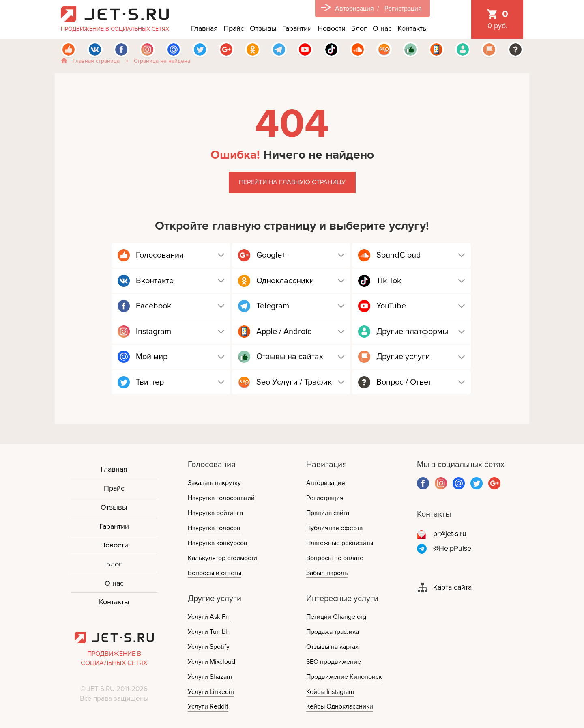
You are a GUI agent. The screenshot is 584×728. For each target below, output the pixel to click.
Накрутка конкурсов (218, 543)
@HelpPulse (452, 548)
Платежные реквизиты (340, 543)
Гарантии (297, 28)
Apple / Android (284, 332)
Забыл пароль (327, 573)
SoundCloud (399, 255)
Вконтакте (155, 281)
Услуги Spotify (209, 647)
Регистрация (403, 9)
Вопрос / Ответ (404, 382)
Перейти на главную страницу (292, 182)
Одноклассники (285, 281)
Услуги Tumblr (208, 632)
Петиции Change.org (336, 617)
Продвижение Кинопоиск (344, 677)
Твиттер (150, 382)
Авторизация (354, 9)
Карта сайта (452, 587)
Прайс (234, 28)
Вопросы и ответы (215, 573)
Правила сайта (328, 513)
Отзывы (263, 28)
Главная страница (96, 61)
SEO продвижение (334, 662)
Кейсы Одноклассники (340, 706)
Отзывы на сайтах (290, 357)
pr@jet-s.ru (450, 534)
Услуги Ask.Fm (209, 617)
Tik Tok (389, 281)
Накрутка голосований (221, 498)
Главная (204, 28)
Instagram (154, 332)
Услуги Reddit (208, 706)
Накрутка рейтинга (215, 513)
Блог (359, 28)
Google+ (271, 255)
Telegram (273, 306)
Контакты (413, 28)
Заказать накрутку (214, 483)
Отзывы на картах (332, 647)
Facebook (154, 306)
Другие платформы (412, 332)
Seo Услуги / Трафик (294, 382)
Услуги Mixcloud (211, 662)
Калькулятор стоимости (222, 558)
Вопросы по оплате (335, 558)
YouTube (391, 306)
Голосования (160, 255)
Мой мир (152, 357)
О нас (382, 28)
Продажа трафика (333, 632)
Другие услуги (403, 357)
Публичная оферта (334, 528)
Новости (332, 28)
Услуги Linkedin (211, 692)
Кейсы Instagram (330, 692)
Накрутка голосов (214, 528)
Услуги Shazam (210, 677)
